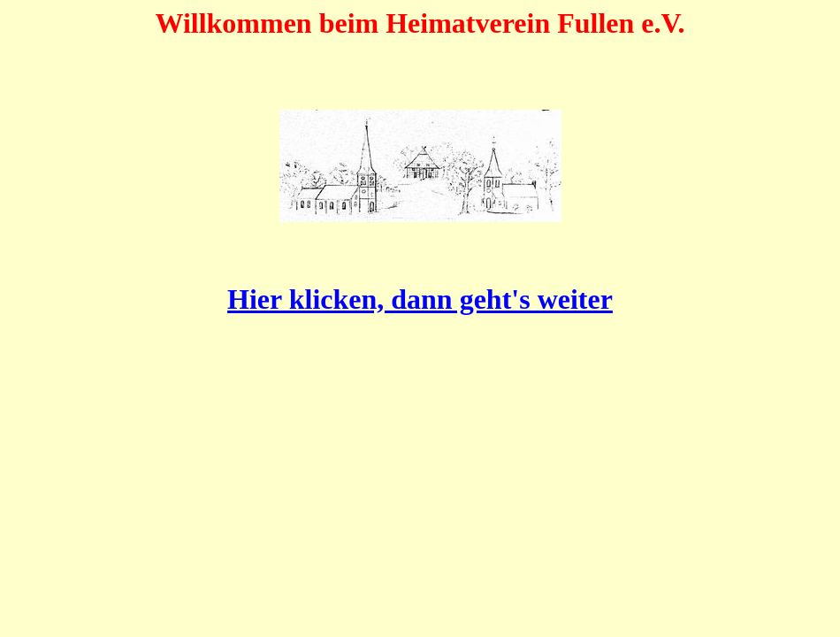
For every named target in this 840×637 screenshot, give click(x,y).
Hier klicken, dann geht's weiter (420, 299)
